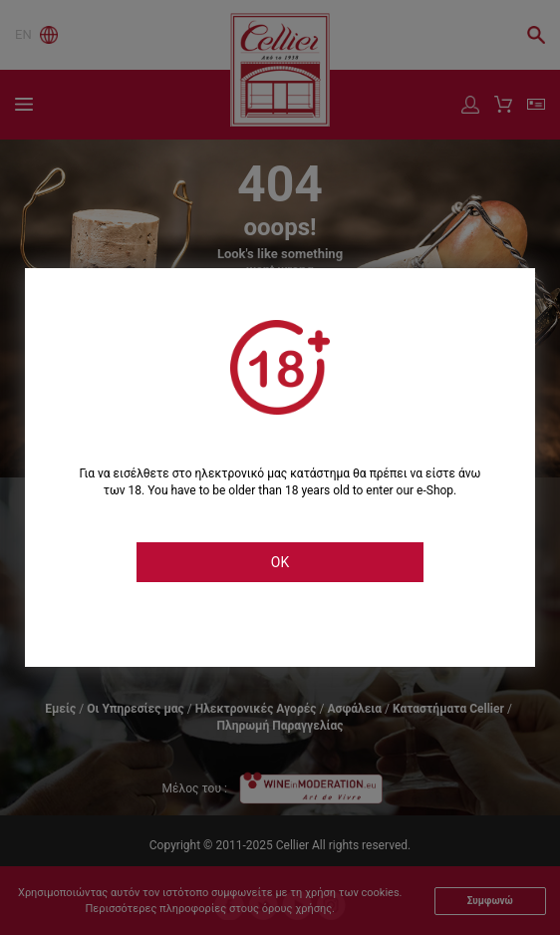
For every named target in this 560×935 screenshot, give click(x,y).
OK (280, 562)
